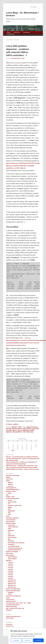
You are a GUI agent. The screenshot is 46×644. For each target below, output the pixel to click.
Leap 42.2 (11, 576)
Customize (16, 640)
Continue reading (13, 424)
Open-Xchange (10, 555)
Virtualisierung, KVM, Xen (13, 605)
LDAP (8, 516)
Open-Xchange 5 (12, 557)
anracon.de (9, 624)
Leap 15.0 (11, 562)
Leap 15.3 (11, 568)
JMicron (15, 430)
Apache (10, 500)
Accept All (38, 640)
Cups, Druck (9, 479)
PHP (9, 509)
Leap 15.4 (11, 569)
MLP (9, 539)
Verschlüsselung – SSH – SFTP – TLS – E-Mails (19, 603)
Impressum (26, 32)
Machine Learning (11, 523)
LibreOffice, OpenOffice (12, 518)
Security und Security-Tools (13, 596)
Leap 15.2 (11, 566)
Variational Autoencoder (14, 550)
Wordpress (9, 610)
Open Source (10, 553)
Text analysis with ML (14, 546)
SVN (9, 513)
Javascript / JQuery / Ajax (15, 506)
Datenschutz (11, 34)
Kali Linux (11, 486)
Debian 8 (10, 483)
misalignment (25, 430)
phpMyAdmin (12, 511)
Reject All (27, 640)
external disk (35, 429)
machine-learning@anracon (13, 616)
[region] (27, 636)
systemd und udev (11, 601)
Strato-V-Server (10, 599)
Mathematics (11, 536)
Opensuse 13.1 (12, 585)
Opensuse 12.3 (12, 583)
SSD (24, 432)
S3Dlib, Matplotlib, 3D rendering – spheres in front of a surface (23, 469)
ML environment (12, 537)
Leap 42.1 (11, 575)
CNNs (10, 529)
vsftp (9, 514)
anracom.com (10, 626)
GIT (9, 504)
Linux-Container (10, 522)
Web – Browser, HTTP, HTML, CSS (15, 608)
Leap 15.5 (11, 571)
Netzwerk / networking (12, 552)
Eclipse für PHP (12, 502)
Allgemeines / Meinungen (13, 475)
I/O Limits (9, 430)
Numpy (10, 594)
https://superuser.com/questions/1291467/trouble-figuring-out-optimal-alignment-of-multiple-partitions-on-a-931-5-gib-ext (23, 166)
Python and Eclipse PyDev (13, 591)
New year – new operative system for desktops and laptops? (22, 457)
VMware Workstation (12, 607)
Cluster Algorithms (13, 527)
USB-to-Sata (30, 432)
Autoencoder (11, 525)
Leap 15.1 (11, 564)
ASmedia (9, 429)
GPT (9, 532)
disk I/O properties (17, 429)
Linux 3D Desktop (11, 520)
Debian (8, 481)
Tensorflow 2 (11, 545)
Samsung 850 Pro (17, 432)
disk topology (27, 429)
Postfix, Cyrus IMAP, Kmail (13, 589)
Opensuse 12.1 (12, 580)
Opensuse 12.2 (12, 582)
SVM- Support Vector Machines (16, 543)
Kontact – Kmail (10, 497)
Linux (19, 430)
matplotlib (11, 592)
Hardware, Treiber (17, 427)
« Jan (13, 451)
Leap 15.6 (11, 573)
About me (17, 32)
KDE (7, 495)
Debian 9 (10, 484)
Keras (10, 534)
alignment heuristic (32, 427)
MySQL (10, 507)
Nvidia (10, 493)
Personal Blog (10, 618)
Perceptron (11, 541)
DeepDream (11, 530)
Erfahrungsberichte (11, 488)
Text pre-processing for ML (15, 548)
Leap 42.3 (11, 578)
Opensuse (9, 560)
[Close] (45, 629)
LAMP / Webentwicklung (12, 498)
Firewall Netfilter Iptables (13, 490)
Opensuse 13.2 (12, 587)
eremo (23, 58)
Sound (8, 598)
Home (9, 32)
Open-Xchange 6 (12, 559)
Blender (8, 477)
